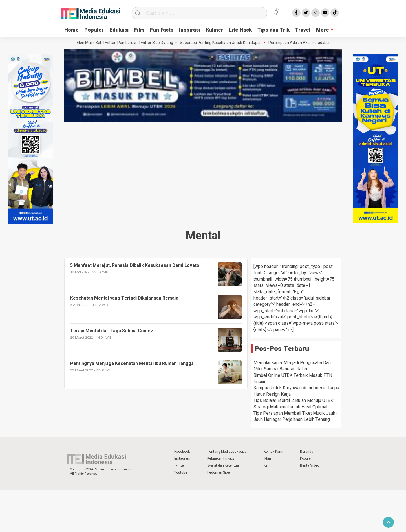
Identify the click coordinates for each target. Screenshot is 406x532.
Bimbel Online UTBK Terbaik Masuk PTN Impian (293, 379)
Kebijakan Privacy (221, 458)
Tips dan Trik (273, 30)
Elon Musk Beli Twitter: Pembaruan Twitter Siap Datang (126, 43)
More (323, 30)
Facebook (182, 452)
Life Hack (240, 30)
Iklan (267, 458)
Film (139, 30)
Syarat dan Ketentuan (224, 465)
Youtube (181, 472)
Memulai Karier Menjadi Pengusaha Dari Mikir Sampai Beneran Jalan (292, 366)
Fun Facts (162, 30)
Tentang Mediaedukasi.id (227, 452)
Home (71, 30)
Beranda (307, 452)
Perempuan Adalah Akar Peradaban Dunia (306, 43)
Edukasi (119, 30)
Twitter (180, 465)
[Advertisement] (203, 166)
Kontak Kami (273, 452)
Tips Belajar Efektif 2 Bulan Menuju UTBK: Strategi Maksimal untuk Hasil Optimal (294, 404)
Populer (94, 30)
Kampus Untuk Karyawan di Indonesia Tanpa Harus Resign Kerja (296, 391)
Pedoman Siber (219, 472)
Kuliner (215, 30)
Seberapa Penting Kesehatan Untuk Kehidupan (222, 43)
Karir (267, 465)
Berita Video (310, 465)
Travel (303, 30)
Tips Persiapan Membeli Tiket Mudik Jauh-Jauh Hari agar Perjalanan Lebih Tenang (295, 416)
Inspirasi (190, 30)
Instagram (182, 458)
